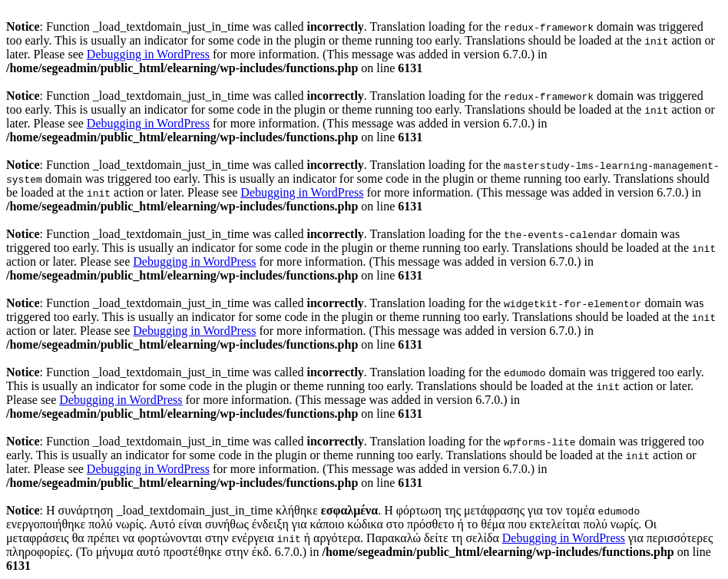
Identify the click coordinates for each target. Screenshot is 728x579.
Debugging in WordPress (148, 54)
